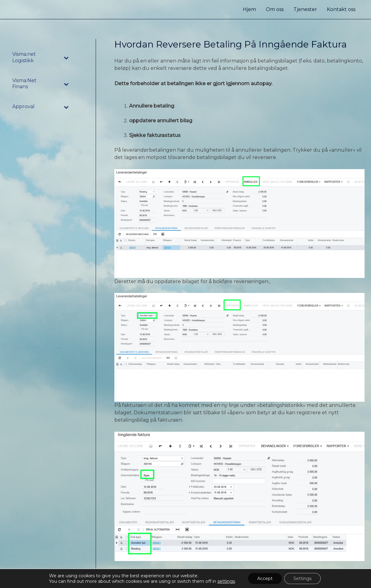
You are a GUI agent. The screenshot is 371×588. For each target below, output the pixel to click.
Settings (302, 579)
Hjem (249, 9)
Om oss (275, 9)
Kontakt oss (341, 9)
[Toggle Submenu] (67, 58)
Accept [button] (265, 579)
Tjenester (305, 9)
